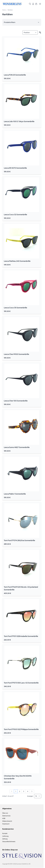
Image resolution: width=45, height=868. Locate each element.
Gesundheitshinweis (9, 841)
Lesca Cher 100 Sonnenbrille (16, 401)
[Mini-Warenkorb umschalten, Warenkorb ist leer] (36, 4)
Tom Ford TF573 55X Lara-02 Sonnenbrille (21, 683)
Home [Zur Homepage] (4, 10)
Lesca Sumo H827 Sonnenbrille (17, 447)
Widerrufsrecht (7, 821)
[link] (12, 791)
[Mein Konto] (33, 4)
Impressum (6, 824)
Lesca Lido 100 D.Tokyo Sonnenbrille (19, 121)
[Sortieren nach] (30, 33)
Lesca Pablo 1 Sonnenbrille (15, 494)
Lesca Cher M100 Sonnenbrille (16, 354)
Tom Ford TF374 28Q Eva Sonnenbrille (19, 540)
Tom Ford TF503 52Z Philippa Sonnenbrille (21, 729)
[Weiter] (32, 791)
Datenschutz (6, 816)
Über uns (5, 813)
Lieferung (5, 836)
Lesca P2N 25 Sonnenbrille (15, 75)
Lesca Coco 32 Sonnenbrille (15, 214)
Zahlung (5, 839)
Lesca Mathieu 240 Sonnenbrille (17, 261)
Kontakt (5, 833)
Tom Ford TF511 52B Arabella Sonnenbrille (21, 636)
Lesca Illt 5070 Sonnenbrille (15, 168)
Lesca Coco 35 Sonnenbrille (15, 308)
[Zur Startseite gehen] (12, 4)
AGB (4, 818)
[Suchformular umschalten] (30, 4)
